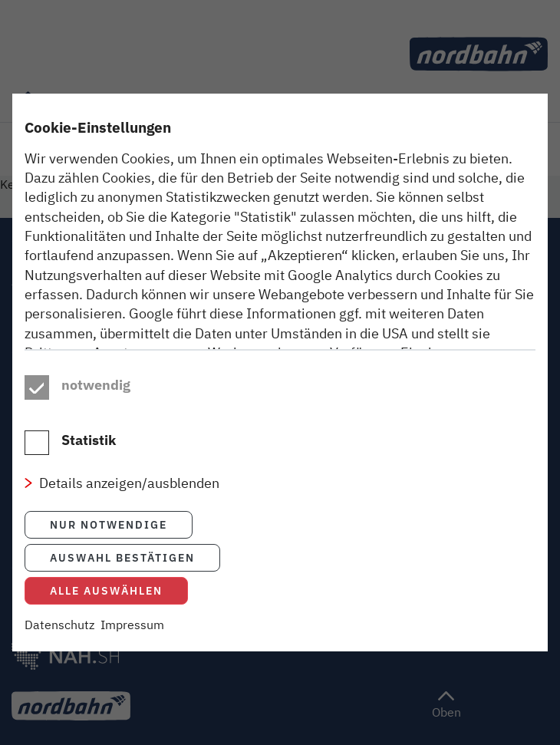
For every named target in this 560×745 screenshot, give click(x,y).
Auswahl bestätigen (122, 574)
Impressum (132, 641)
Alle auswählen (106, 607)
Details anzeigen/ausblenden (129, 500)
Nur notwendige (109, 541)
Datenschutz (59, 641)
